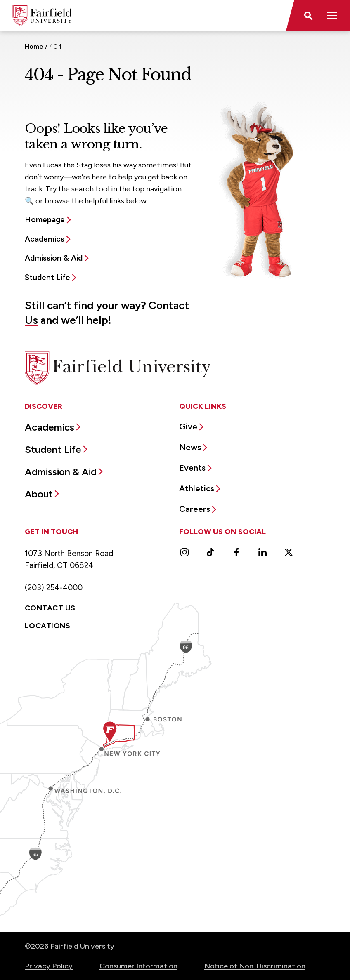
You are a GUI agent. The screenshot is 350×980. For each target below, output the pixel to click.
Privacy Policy (49, 966)
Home (34, 46)
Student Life (47, 277)
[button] (308, 15)
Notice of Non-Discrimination (255, 966)
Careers (195, 509)
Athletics (197, 488)
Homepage (45, 220)
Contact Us (50, 608)
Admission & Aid (54, 258)
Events (192, 468)
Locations (47, 626)
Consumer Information (138, 966)
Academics (45, 239)
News (190, 447)
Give (188, 426)
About (39, 494)
